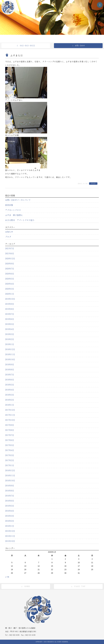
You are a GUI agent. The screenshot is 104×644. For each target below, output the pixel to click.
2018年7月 (10, 375)
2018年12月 (10, 349)
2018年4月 (10, 390)
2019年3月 (10, 334)
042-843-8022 (26, 46)
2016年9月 (10, 486)
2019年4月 (10, 329)
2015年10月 (10, 541)
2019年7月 (10, 314)
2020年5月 (10, 279)
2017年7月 (10, 435)
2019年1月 (10, 344)
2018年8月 (10, 370)
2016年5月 (10, 506)
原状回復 (9, 205)
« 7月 (7, 577)
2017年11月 (10, 415)
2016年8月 (10, 491)
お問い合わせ (78, 46)
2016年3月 (10, 516)
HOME (26, 586)
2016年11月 (10, 476)
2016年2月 (10, 521)
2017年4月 (10, 450)
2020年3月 (10, 289)
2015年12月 (10, 531)
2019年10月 (10, 299)
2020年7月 (10, 269)
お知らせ (9, 232)
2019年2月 (10, 339)
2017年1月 (10, 465)
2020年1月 (10, 294)
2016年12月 (10, 470)
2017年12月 (10, 410)
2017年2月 (10, 460)
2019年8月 (10, 309)
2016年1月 (10, 526)
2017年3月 (10, 455)
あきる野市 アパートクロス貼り (20, 220)
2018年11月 (10, 354)
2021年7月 (10, 248)
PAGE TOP (78, 586)
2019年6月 (10, 319)
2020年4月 (10, 284)
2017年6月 (10, 440)
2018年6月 (10, 380)
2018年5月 (10, 385)
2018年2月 (10, 400)
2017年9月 (10, 425)
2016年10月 (10, 481)
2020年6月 (10, 274)
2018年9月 (10, 365)
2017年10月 (10, 420)
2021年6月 (10, 254)
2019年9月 (10, 304)
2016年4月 (10, 511)
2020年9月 (10, 264)
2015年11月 (10, 536)
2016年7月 (10, 496)
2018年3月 (10, 395)
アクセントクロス (13, 210)
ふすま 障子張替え (14, 215)
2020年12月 (10, 259)
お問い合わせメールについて (18, 200)
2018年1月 (10, 405)
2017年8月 (10, 430)
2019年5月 (10, 324)
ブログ (93, 184)
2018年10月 (10, 359)
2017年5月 (10, 445)
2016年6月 (10, 501)
